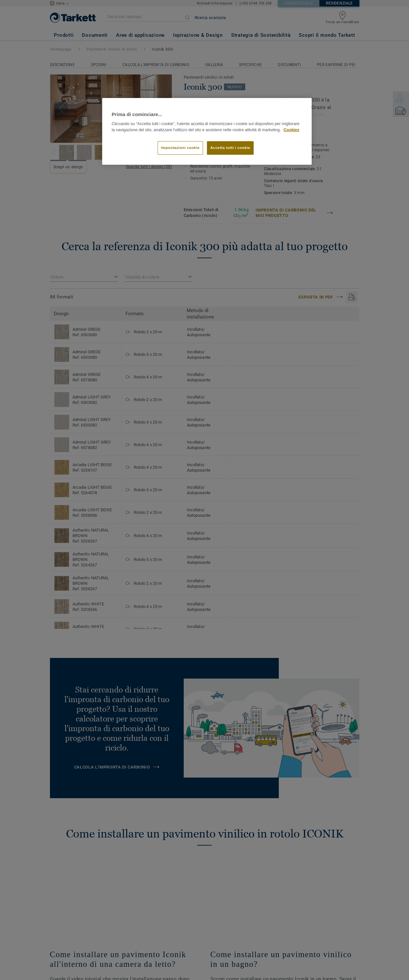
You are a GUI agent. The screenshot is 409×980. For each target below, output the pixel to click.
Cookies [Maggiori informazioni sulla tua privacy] (292, 130)
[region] (207, 131)
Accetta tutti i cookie (230, 148)
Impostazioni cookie (180, 148)
